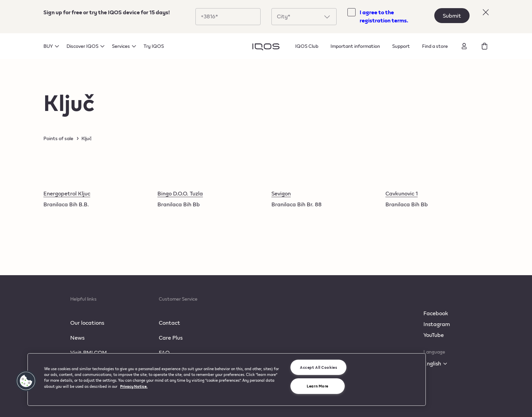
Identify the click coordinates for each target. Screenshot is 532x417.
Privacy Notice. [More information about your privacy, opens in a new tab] (134, 386)
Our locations (87, 323)
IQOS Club (307, 46)
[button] (26, 381)
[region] (227, 380)
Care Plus (171, 337)
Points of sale (58, 138)
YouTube (434, 335)
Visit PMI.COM (89, 352)
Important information (355, 46)
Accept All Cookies (318, 367)
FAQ (164, 352)
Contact (169, 323)
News (77, 337)
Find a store (435, 46)
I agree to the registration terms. (384, 16)
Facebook (436, 313)
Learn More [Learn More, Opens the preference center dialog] (318, 386)
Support (401, 46)
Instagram (437, 324)
